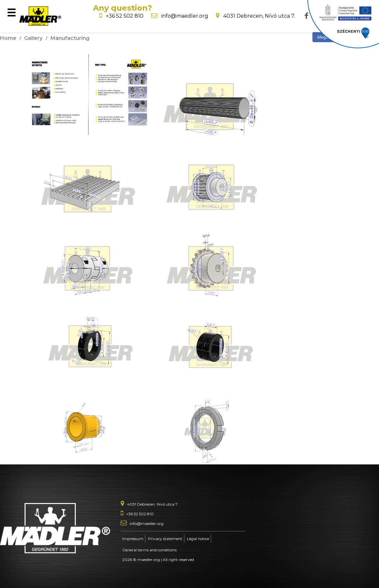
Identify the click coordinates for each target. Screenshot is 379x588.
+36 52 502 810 (125, 16)
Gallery (33, 38)
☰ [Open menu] (11, 13)
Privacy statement (165, 539)
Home (8, 38)
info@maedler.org (185, 16)
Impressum (133, 539)
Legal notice (198, 539)
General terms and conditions (149, 550)
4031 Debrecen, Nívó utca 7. (259, 16)
